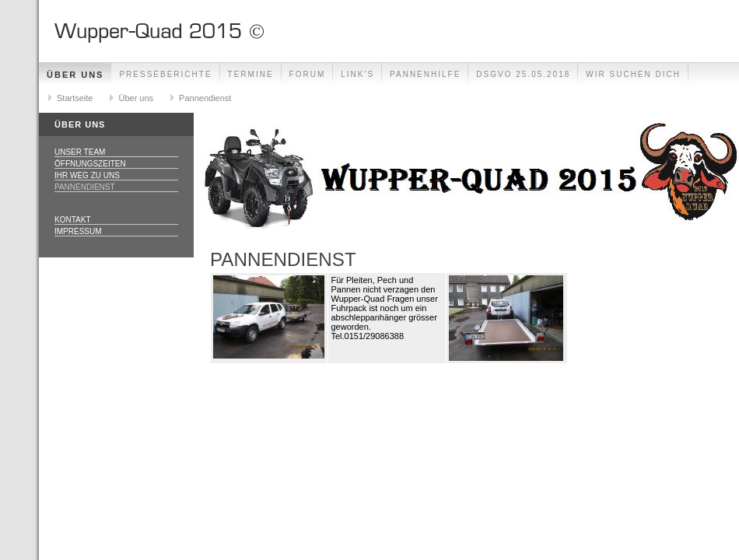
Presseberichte (165, 74)
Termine (251, 74)
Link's (357, 74)
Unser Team (80, 152)
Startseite (75, 98)
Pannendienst (205, 98)
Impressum (78, 231)
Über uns (75, 75)
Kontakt (72, 220)
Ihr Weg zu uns (87, 175)
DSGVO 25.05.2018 (523, 74)
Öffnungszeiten (90, 164)
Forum (308, 74)
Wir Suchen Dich (633, 74)
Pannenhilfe (425, 74)
